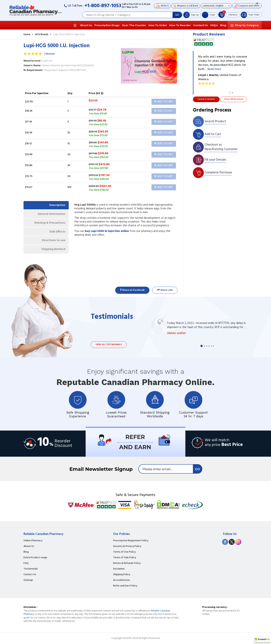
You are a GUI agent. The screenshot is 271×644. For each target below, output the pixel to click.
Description (57, 205)
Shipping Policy (122, 575)
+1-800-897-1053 (103, 6)
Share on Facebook (132, 290)
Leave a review (206, 99)
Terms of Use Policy (124, 552)
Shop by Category (247, 25)
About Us (86, 25)
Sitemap (28, 580)
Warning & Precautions (49, 224)
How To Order (158, 25)
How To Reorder (180, 25)
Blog (223, 25)
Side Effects (57, 233)
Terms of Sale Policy (125, 558)
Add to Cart (164, 102)
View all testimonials (109, 345)
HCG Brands (42, 35)
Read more (214, 69)
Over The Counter (134, 25)
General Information (51, 214)
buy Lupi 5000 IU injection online (107, 231)
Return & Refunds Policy (127, 563)
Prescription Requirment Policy (131, 541)
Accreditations (122, 580)
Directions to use (53, 242)
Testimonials (31, 569)
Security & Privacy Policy (127, 546)
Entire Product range (35, 558)
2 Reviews (50, 54)
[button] (262, 640)
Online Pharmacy (33, 541)
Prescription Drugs (107, 25)
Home (27, 35)
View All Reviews (234, 99)
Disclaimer (119, 569)
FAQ (26, 563)
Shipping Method (53, 251)
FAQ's (214, 25)
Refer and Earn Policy (125, 586)
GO (177, 15)
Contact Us (201, 25)
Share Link (165, 290)
